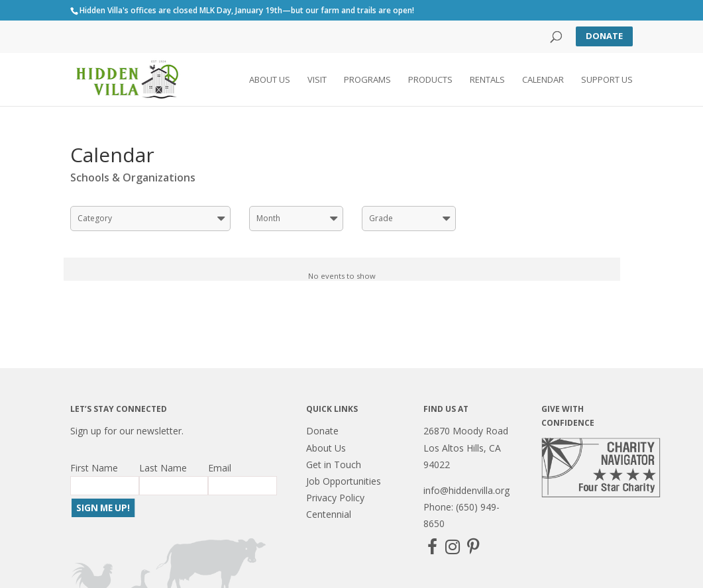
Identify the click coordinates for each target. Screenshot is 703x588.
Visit (317, 80)
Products (430, 80)
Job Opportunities (344, 481)
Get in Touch (334, 465)
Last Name (163, 468)
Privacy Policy (335, 498)
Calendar (543, 80)
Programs (367, 80)
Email (220, 468)
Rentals (487, 80)
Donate (604, 36)
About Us (270, 80)
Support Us (607, 80)
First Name (94, 468)
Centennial (329, 514)
